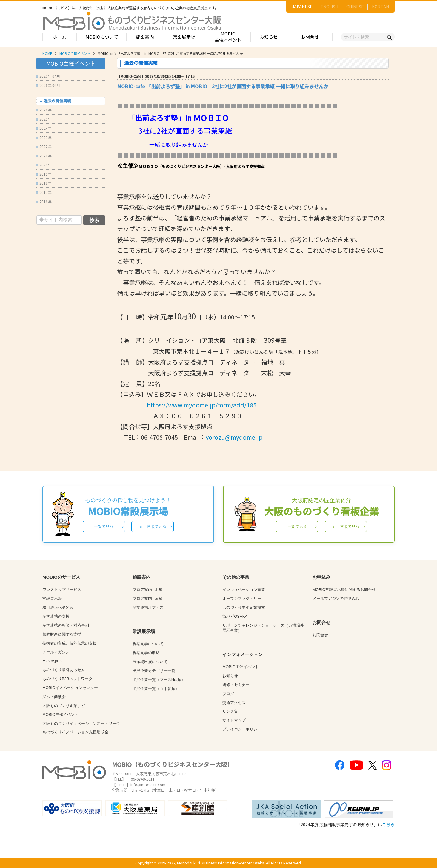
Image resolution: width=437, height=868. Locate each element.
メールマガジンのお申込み (336, 599)
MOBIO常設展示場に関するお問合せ (344, 590)
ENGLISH (329, 7)
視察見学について (148, 644)
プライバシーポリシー (242, 729)
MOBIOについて (102, 37)
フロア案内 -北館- (148, 590)
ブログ (228, 694)
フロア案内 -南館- (148, 599)
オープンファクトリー (242, 599)
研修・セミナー (236, 685)
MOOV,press (53, 661)
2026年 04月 (48, 76)
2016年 (44, 201)
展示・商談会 (54, 697)
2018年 (44, 183)
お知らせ (269, 37)
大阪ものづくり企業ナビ (64, 706)
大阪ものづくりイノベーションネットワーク (81, 723)
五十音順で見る (153, 526)
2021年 (44, 156)
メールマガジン (56, 652)
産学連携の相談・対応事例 (66, 625)
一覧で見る (104, 526)
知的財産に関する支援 (62, 634)
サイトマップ (234, 720)
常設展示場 (184, 37)
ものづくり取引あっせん (64, 670)
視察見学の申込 (146, 653)
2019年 (44, 174)
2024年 (44, 128)
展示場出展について (150, 662)
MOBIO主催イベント (228, 37)
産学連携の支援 (56, 616)
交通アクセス (234, 703)
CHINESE (355, 7)
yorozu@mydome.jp (234, 437)
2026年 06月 (48, 85)
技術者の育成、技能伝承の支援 (70, 643)
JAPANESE (302, 7)
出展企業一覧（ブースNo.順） (159, 680)
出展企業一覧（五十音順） (156, 689)
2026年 (44, 110)
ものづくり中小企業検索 (244, 607)
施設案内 (145, 37)
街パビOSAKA (235, 616)
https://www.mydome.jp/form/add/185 (202, 405)
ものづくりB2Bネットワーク (67, 679)
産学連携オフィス (148, 607)
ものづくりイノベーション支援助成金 (75, 732)
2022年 (44, 146)
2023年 (44, 137)
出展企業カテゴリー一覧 (154, 671)
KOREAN (380, 7)
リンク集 (230, 711)
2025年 (44, 119)
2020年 (44, 165)
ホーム (60, 37)
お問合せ (310, 37)
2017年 (44, 192)
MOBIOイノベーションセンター (70, 688)
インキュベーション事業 (244, 590)
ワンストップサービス (62, 590)
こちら (388, 824)
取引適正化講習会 (58, 607)
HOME (47, 53)
